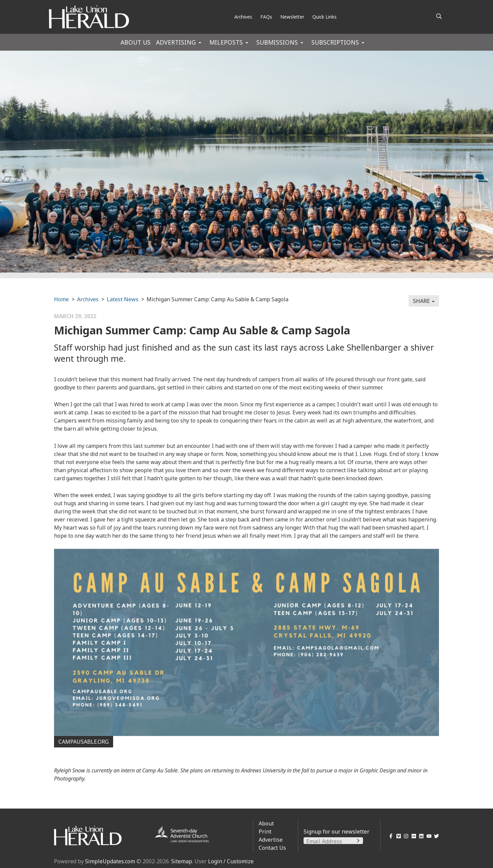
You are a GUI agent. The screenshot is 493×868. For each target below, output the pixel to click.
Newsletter (292, 17)
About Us (136, 42)
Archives (243, 17)
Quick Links (325, 17)
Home (61, 299)
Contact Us (272, 848)
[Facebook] (390, 836)
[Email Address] (333, 841)
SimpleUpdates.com (110, 861)
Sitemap (182, 861)
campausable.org (84, 742)
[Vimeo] (397, 836)
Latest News (123, 299)
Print (265, 832)
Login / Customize (231, 861)
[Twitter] (435, 836)
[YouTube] (428, 836)
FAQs (266, 17)
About (266, 823)
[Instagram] (405, 836)
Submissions (277, 42)
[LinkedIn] (420, 836)
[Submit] (358, 841)
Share (424, 301)
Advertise (271, 840)
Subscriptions (335, 42)
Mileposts (226, 42)
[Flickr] (412, 836)
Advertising (176, 42)
